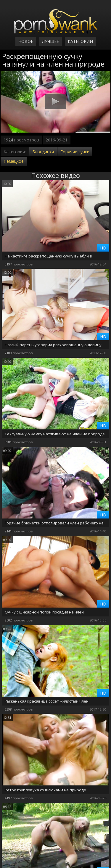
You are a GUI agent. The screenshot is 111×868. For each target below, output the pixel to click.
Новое (26, 41)
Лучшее (50, 41)
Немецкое (14, 161)
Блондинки (43, 152)
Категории (80, 41)
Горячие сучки (75, 152)
